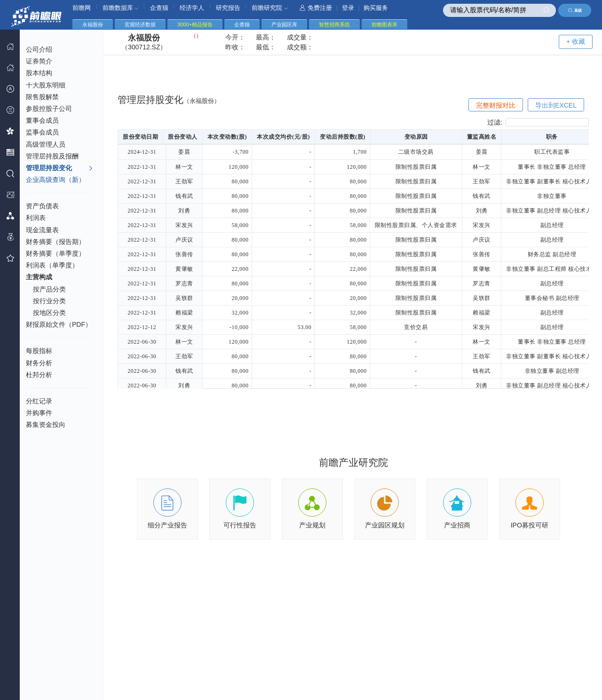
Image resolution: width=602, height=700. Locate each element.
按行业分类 (49, 301)
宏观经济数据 (140, 24)
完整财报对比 (496, 105)
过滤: (538, 122)
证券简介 (39, 61)
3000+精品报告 (195, 24)
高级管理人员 (46, 144)
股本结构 (39, 73)
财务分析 (39, 363)
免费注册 (316, 8)
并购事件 (39, 413)
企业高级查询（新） (55, 180)
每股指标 (39, 351)
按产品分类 (49, 289)
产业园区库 (284, 24)
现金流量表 (42, 230)
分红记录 (39, 401)
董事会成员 (42, 120)
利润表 (36, 218)
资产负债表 (42, 206)
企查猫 (159, 8)
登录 (348, 8)
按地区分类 (49, 313)
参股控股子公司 (49, 109)
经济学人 (192, 8)
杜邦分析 (39, 375)
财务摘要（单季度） (55, 253)
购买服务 (376, 8)
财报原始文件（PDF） (59, 324)
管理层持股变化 (59, 168)
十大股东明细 (46, 85)
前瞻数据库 (121, 8)
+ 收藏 (576, 41)
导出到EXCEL (556, 105)
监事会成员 (42, 132)
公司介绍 (39, 49)
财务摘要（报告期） (55, 242)
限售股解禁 (42, 97)
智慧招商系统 (334, 24)
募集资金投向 (46, 425)
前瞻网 (82, 8)
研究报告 (228, 8)
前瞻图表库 (384, 24)
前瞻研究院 (270, 8)
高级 (575, 10)
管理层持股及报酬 (52, 156)
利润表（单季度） (52, 265)
